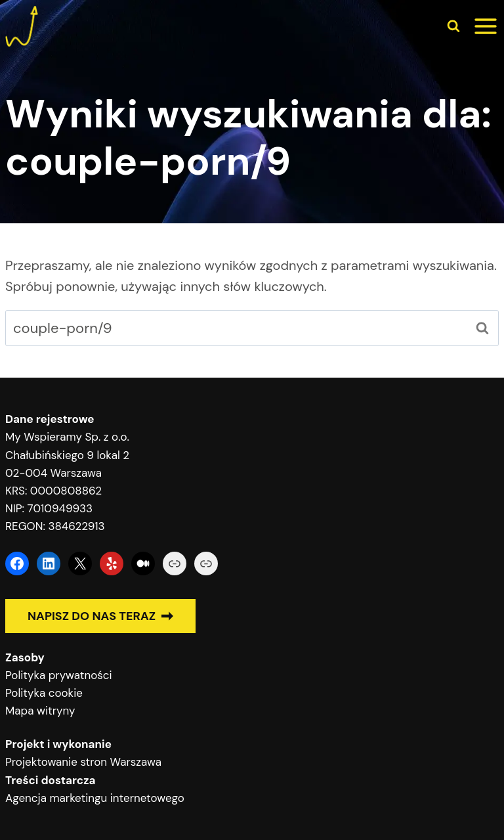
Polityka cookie (44, 693)
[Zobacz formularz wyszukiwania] (453, 26)
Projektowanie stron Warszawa (83, 762)
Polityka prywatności (59, 675)
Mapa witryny (40, 711)
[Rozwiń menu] (486, 26)
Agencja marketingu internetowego (95, 798)
